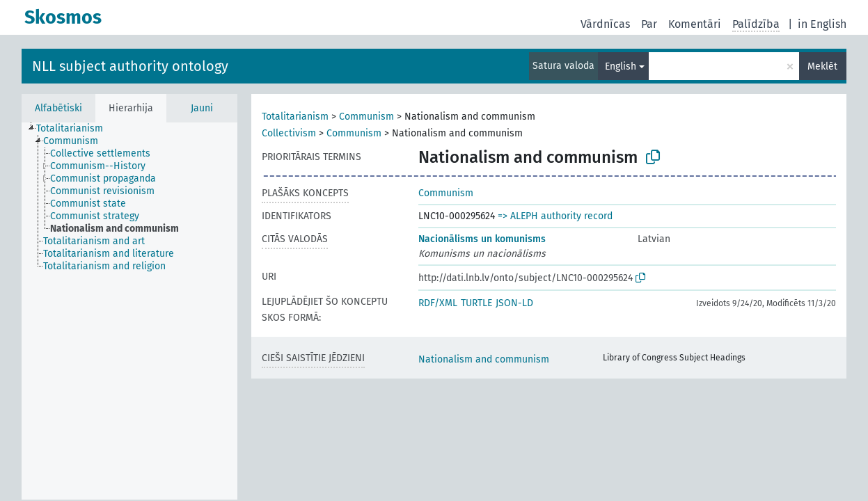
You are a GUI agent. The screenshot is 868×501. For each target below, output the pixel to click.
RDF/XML (438, 303)
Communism (366, 117)
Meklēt (822, 66)
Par (649, 24)
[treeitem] (76, 129)
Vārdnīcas (605, 24)
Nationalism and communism (484, 359)
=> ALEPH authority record (555, 216)
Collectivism (289, 133)
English (621, 66)
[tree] (129, 311)
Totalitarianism (295, 117)
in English (822, 24)
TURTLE (476, 303)
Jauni (202, 108)
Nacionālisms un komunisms (482, 239)
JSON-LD (514, 303)
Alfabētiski (58, 108)
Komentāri (695, 24)
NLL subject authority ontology (130, 66)
